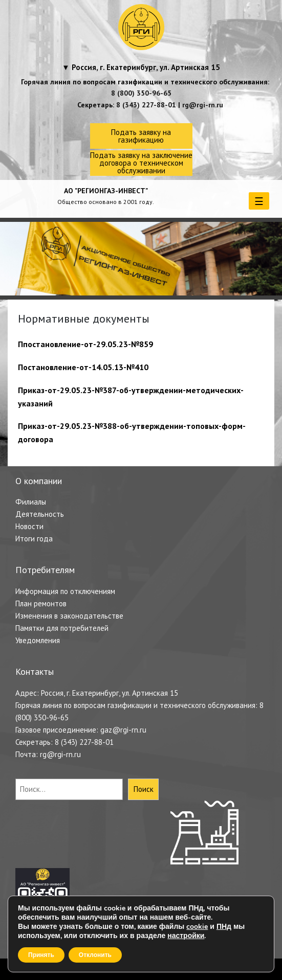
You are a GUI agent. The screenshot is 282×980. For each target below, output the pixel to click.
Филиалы (31, 502)
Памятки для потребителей (62, 628)
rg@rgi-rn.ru (203, 105)
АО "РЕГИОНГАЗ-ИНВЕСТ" (106, 191)
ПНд (224, 927)
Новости (29, 526)
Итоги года (34, 539)
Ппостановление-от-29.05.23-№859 (85, 344)
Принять (41, 955)
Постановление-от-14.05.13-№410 (83, 367)
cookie (197, 927)
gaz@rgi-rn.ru (123, 730)
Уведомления (38, 640)
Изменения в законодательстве (69, 616)
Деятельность (40, 514)
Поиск (144, 789)
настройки (186, 936)
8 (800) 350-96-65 (141, 93)
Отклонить (95, 955)
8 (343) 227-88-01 (146, 105)
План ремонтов (41, 603)
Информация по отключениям (65, 591)
